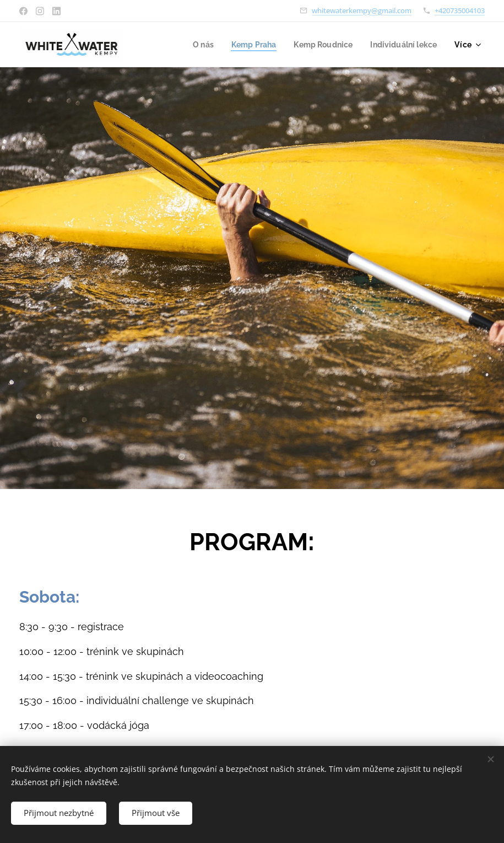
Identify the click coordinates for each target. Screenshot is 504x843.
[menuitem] (193, 45)
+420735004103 (460, 10)
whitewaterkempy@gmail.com (362, 10)
